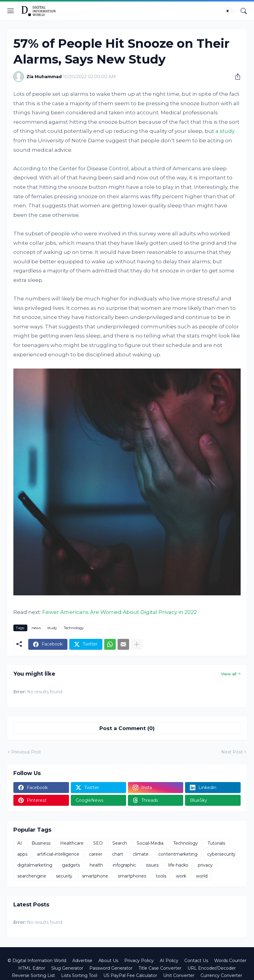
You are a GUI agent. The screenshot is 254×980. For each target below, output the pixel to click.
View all (229, 674)
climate (141, 854)
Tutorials (216, 843)
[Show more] (137, 644)
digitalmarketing (35, 865)
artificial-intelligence (58, 854)
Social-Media (150, 843)
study (52, 628)
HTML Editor (32, 968)
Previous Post (26, 752)
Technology (74, 628)
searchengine (32, 876)
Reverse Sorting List (33, 975)
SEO (98, 843)
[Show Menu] (11, 11)
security (64, 876)
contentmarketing (178, 854)
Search (120, 843)
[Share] (235, 77)
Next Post (232, 752)
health (96, 865)
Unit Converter (179, 975)
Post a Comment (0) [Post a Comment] (127, 728)
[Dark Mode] (229, 11)
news (36, 628)
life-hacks (178, 865)
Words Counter (230, 961)
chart (118, 854)
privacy (205, 865)
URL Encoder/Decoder (212, 968)
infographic (124, 865)
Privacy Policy (139, 961)
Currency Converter (221, 975)
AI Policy (169, 961)
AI (20, 843)
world (202, 876)
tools (161, 876)
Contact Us (196, 961)
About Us (108, 961)
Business (41, 843)
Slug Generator (67, 968)
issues (152, 865)
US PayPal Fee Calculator (130, 975)
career (96, 854)
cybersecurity (221, 854)
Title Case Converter (160, 968)
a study (225, 131)
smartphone (95, 876)
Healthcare (72, 843)
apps (22, 854)
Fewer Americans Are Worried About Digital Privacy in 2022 (120, 612)
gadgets (71, 865)
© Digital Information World (37, 961)
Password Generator (111, 968)
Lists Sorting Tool (79, 975)
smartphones (132, 876)
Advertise (82, 961)
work (181, 876)
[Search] (244, 11)
